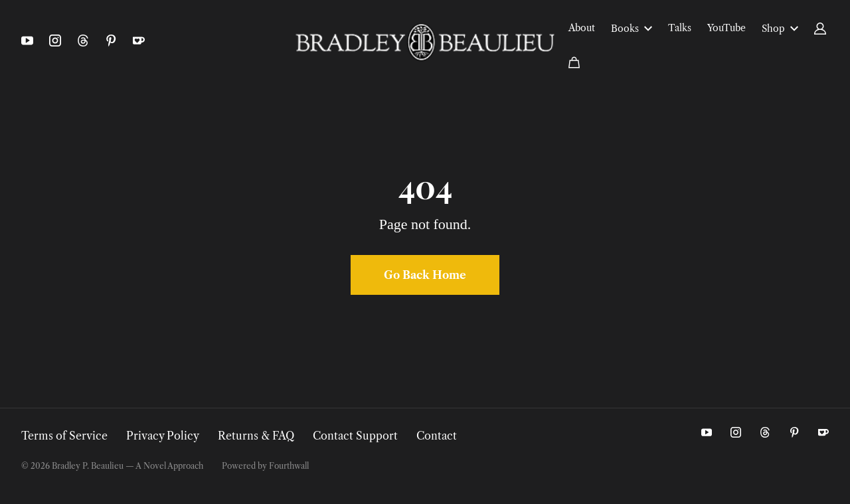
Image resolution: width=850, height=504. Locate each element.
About (582, 28)
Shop (780, 29)
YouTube (726, 28)
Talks (680, 28)
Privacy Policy (163, 436)
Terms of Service (64, 436)
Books (632, 29)
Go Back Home (425, 275)
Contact (437, 436)
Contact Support (355, 436)
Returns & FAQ (256, 436)
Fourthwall (289, 466)
